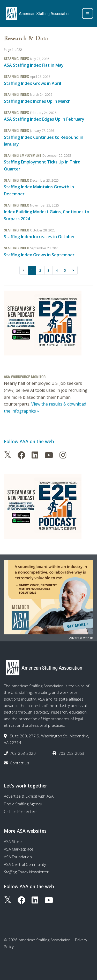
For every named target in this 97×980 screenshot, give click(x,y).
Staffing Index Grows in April (32, 83)
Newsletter (26, 872)
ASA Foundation (18, 857)
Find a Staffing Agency (23, 804)
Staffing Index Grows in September (39, 255)
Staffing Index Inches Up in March (37, 101)
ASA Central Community (25, 864)
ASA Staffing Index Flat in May (34, 65)
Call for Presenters (21, 811)
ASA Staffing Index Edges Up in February (44, 119)
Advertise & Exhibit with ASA (29, 796)
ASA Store (13, 841)
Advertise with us (81, 638)
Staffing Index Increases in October (39, 237)
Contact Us (20, 763)
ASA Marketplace (19, 849)
